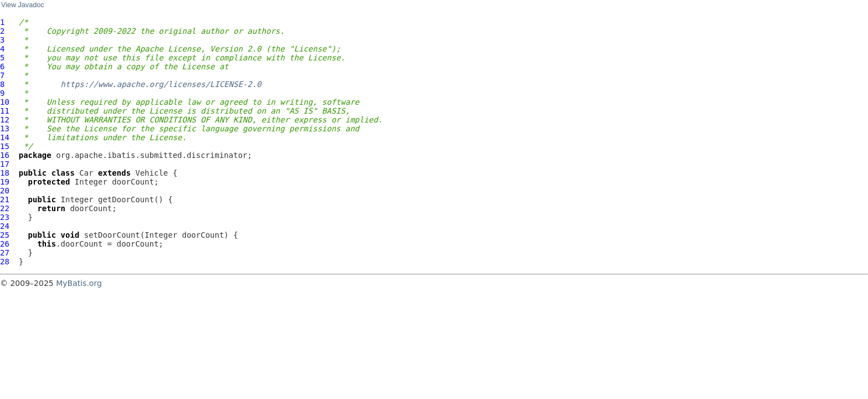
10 (5, 102)
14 (5, 137)
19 (5, 182)
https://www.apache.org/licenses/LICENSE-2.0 (161, 84)
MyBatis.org (79, 283)
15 (5, 146)
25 (5, 235)
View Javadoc (22, 5)
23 (5, 217)
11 (5, 111)
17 (5, 164)
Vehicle (152, 173)
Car (86, 173)
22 (5, 208)
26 (5, 244)
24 (5, 226)
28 (5, 262)
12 (5, 120)
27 (5, 253)
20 (5, 191)
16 (5, 155)
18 (5, 173)
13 (5, 129)
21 (5, 199)
